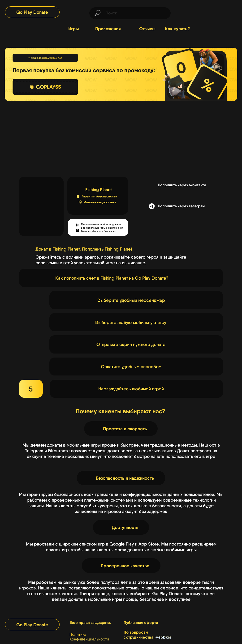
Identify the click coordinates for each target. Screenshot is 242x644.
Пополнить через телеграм (181, 206)
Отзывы (147, 29)
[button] (78, 230)
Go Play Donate (32, 12)
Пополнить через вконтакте (182, 185)
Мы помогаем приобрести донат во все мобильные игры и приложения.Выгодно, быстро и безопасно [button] (102, 228)
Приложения (108, 29)
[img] (219, 12)
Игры (74, 29)
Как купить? (177, 29)
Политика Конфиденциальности (89, 637)
